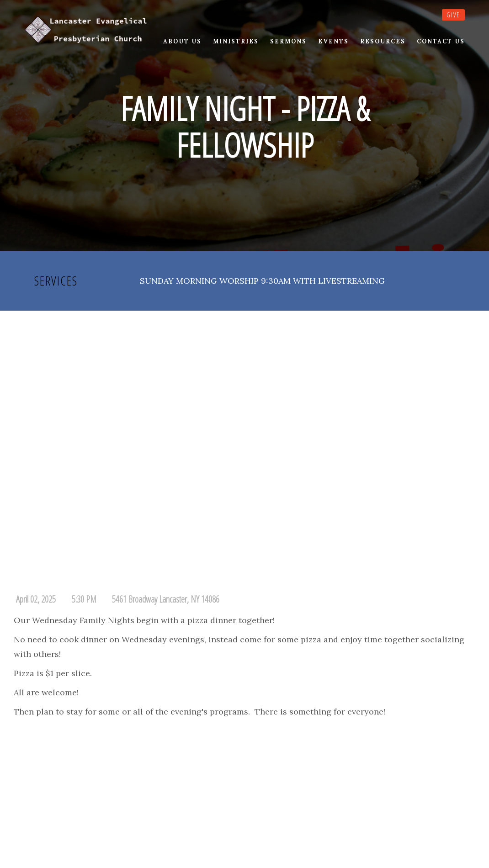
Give (453, 15)
